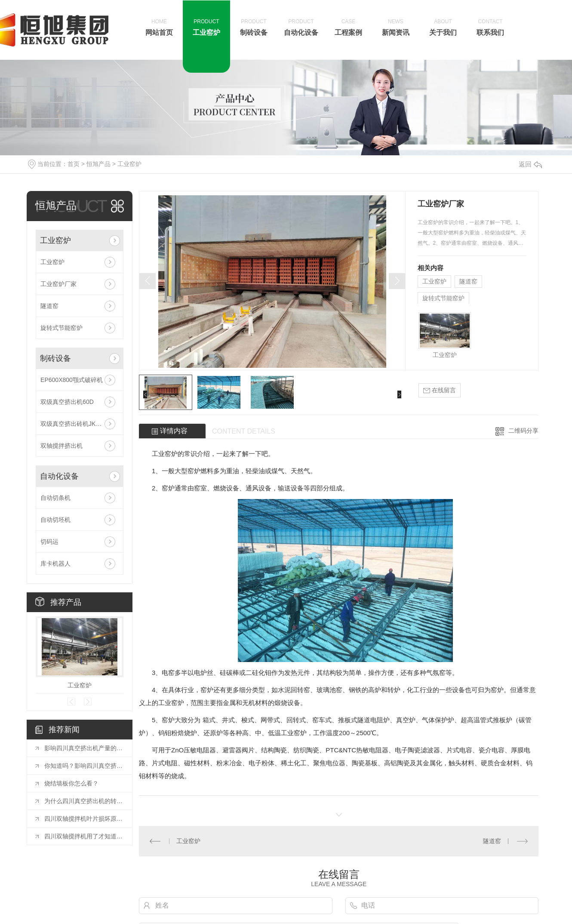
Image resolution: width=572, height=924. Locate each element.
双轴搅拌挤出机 (62, 446)
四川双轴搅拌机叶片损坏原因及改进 (84, 819)
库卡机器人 (55, 564)
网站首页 (159, 27)
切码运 (49, 542)
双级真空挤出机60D (67, 402)
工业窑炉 (206, 27)
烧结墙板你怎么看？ (71, 783)
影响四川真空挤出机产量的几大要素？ (84, 748)
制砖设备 (254, 27)
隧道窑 (49, 306)
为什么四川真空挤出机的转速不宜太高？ (84, 801)
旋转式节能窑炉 (62, 328)
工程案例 (348, 27)
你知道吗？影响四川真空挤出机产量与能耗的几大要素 (84, 766)
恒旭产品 (98, 164)
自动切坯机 (55, 520)
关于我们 (443, 27)
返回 (530, 164)
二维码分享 (523, 431)
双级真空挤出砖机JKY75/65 (78, 424)
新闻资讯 (396, 27)
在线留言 (440, 390)
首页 (74, 164)
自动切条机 (55, 498)
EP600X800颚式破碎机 (72, 380)
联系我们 (490, 27)
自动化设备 (301, 27)
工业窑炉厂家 (58, 284)
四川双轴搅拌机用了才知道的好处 (84, 836)
